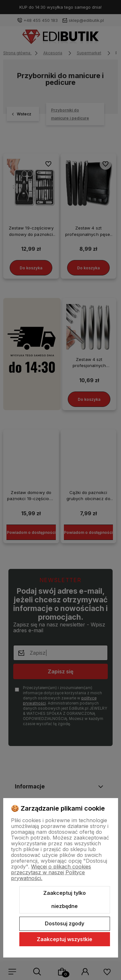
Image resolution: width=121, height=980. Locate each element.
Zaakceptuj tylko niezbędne (65, 900)
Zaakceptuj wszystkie (65, 939)
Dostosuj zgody (65, 923)
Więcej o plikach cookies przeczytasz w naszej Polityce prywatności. (51, 872)
